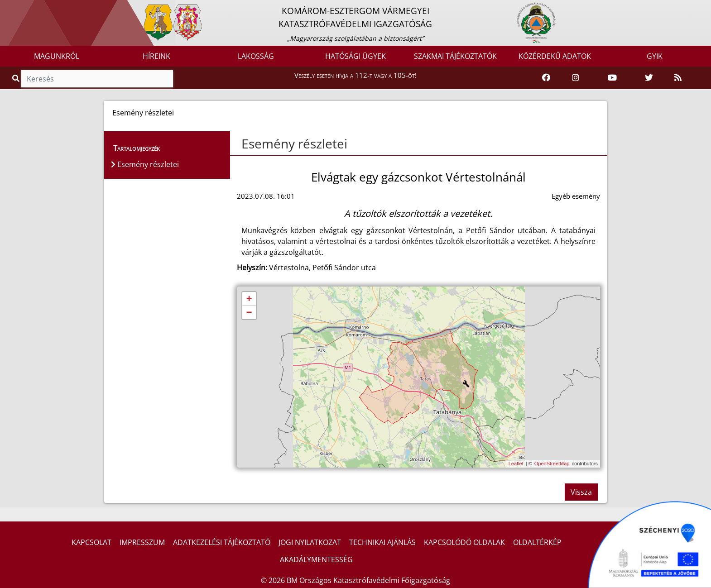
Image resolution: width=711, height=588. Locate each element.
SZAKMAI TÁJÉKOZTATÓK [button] (455, 56)
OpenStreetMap (552, 464)
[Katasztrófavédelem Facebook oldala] (546, 78)
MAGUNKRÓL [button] (57, 56)
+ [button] (249, 299)
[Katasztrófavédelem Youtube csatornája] (612, 78)
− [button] (249, 313)
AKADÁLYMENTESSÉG (316, 559)
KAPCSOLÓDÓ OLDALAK (464, 542)
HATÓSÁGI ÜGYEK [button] (355, 56)
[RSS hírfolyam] (678, 78)
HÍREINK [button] (156, 56)
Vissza (581, 492)
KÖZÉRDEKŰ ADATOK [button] (555, 56)
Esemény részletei (294, 143)
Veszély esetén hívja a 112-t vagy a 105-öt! (355, 75)
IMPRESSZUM (142, 542)
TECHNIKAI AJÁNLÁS (382, 542)
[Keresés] (97, 79)
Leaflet (516, 464)
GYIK (655, 56)
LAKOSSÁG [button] (256, 56)
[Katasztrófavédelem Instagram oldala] (576, 78)
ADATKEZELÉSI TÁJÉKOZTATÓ (222, 542)
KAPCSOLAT (91, 542)
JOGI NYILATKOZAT (310, 542)
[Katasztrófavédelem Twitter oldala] (649, 78)
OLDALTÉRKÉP (537, 542)
